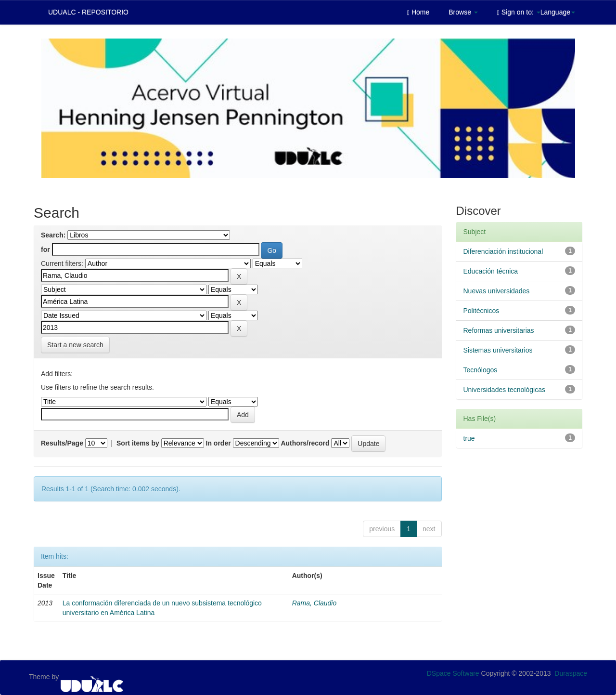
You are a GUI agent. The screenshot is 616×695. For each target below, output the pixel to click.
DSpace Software (453, 673)
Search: (53, 235)
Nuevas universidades (497, 291)
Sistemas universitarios (498, 350)
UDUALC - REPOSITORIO (88, 12)
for (45, 249)
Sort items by (138, 443)
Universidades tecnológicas (504, 390)
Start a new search (75, 345)
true (469, 438)
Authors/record (305, 443)
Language (558, 12)
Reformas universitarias (499, 330)
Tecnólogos (481, 370)
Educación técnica (491, 271)
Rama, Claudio (314, 603)
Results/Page (62, 443)
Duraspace (571, 673)
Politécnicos (481, 311)
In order (218, 443)
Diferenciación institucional (503, 251)
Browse (463, 12)
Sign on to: (519, 12)
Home (418, 12)
